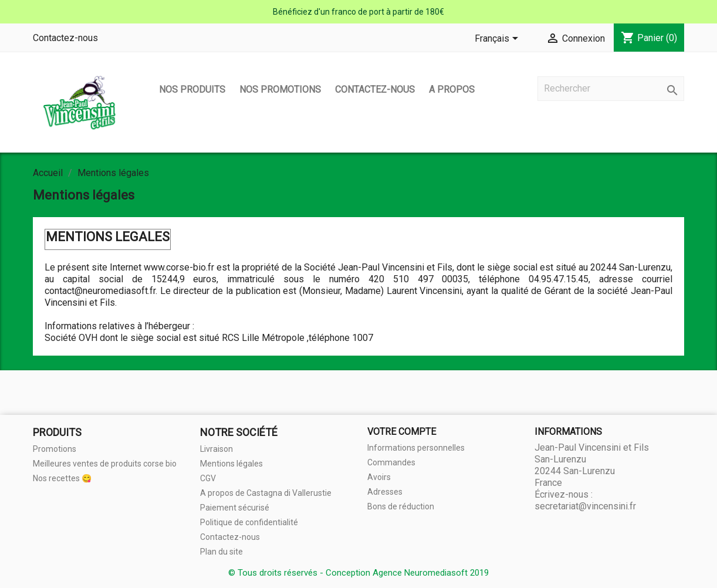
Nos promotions (280, 89)
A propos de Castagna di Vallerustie (266, 493)
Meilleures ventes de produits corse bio (105, 464)
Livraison (217, 449)
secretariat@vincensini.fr (585, 506)
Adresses (385, 492)
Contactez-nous (65, 38)
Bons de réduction (401, 506)
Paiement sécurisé (235, 508)
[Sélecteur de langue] (498, 39)
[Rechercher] (611, 89)
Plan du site (221, 552)
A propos (452, 89)
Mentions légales (231, 464)
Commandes (391, 462)
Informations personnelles (416, 448)
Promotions (55, 449)
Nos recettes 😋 (62, 478)
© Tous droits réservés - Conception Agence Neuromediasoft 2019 (358, 573)
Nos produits (192, 89)
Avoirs (379, 477)
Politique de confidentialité (249, 522)
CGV (208, 478)
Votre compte (402, 432)
